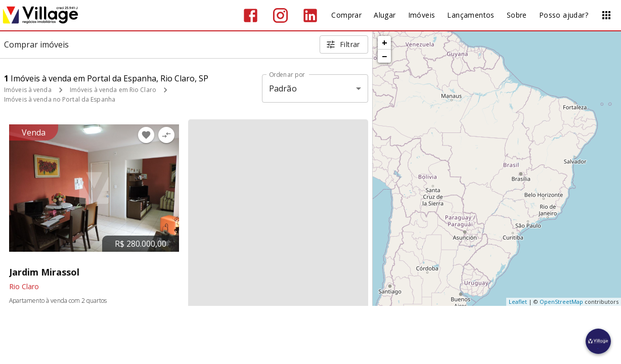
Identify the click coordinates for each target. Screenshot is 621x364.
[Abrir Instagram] (280, 15)
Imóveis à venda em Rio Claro (113, 90)
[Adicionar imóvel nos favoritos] (146, 135)
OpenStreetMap (561, 302)
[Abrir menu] (606, 15)
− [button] (384, 56)
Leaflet (518, 302)
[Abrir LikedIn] (310, 15)
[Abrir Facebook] (251, 15)
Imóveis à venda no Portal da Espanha (60, 99)
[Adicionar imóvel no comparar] (166, 135)
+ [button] (385, 42)
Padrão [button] (283, 88)
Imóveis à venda (28, 90)
